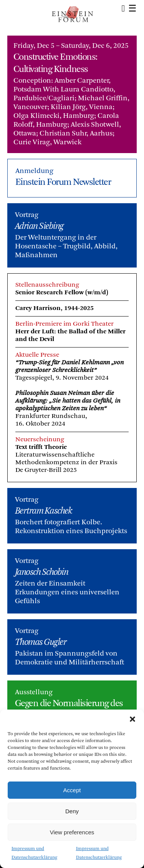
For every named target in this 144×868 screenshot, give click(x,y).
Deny (72, 811)
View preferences (72, 832)
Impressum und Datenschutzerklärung (34, 853)
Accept (72, 790)
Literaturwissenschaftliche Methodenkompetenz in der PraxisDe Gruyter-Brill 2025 (66, 463)
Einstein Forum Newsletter (63, 183)
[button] (132, 719)
